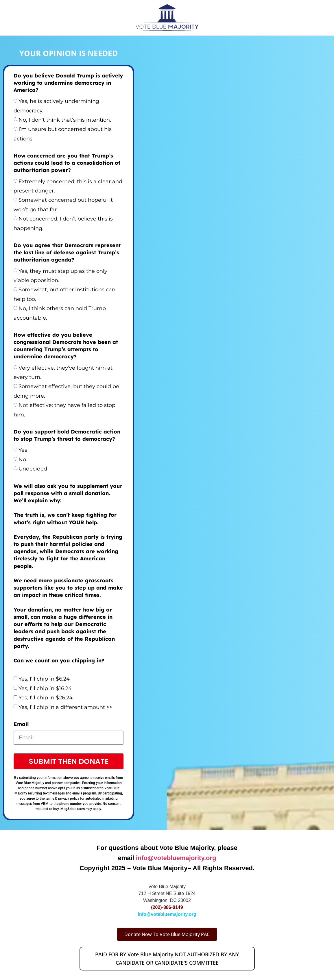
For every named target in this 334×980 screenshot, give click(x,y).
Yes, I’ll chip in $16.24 (45, 688)
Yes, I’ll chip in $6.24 (44, 679)
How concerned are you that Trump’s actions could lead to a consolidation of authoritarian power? (67, 163)
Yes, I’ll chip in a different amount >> (65, 707)
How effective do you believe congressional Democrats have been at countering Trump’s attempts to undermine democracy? (66, 346)
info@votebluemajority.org (176, 858)
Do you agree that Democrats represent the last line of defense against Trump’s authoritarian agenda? (67, 252)
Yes (23, 450)
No (22, 460)
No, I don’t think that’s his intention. (65, 120)
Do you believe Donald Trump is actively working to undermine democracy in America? (68, 83)
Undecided (33, 469)
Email (21, 724)
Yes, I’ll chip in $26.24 (46, 698)
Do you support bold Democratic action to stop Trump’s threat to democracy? (67, 435)
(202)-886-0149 (167, 907)
